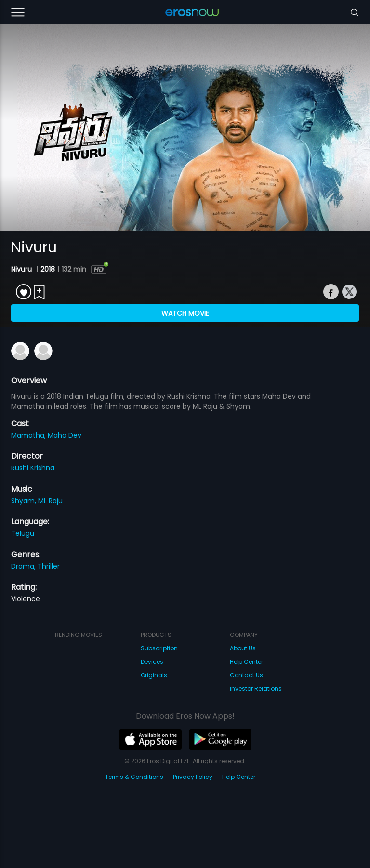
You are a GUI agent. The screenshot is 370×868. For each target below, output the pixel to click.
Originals (154, 675)
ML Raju (50, 501)
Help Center (246, 662)
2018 (48, 269)
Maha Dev (65, 435)
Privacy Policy (193, 777)
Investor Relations (256, 689)
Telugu (23, 533)
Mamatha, (29, 435)
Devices (152, 662)
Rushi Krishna (33, 468)
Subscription (159, 648)
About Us (243, 648)
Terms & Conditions (134, 777)
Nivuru (22, 269)
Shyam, (25, 501)
